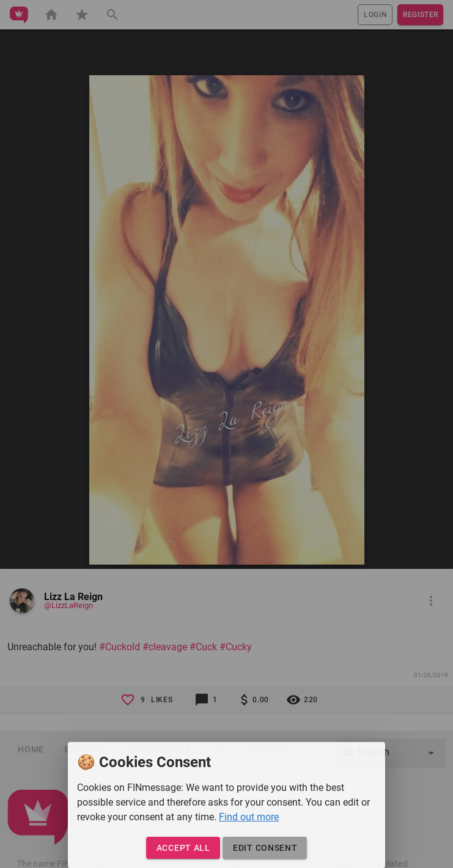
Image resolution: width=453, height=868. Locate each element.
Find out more (249, 817)
